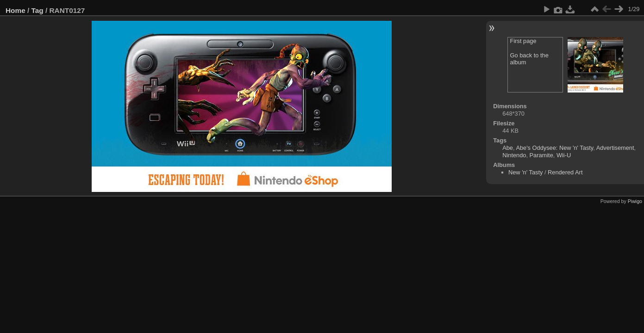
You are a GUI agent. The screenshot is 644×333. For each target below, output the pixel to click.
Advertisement (615, 148)
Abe (508, 148)
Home (16, 10)
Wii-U (564, 155)
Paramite (541, 155)
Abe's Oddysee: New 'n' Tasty (554, 148)
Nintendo (514, 155)
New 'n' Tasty (525, 172)
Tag (38, 10)
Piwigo (635, 201)
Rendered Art (565, 172)
